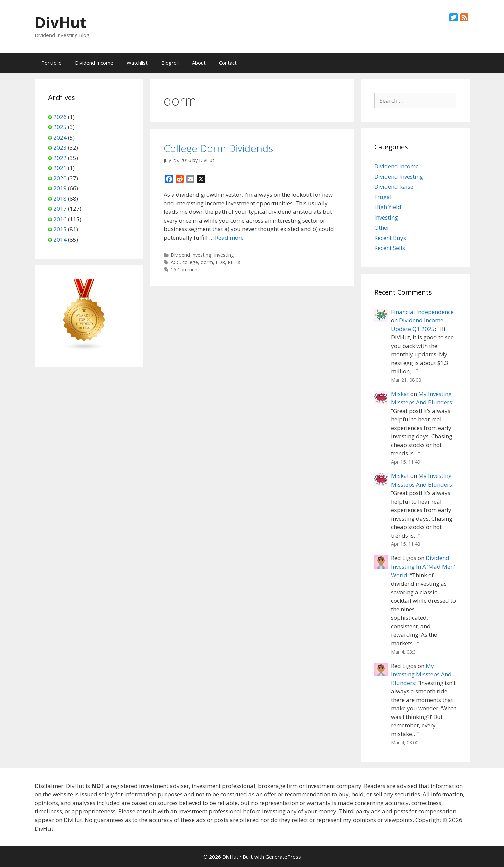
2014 (60, 239)
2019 (60, 188)
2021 (60, 168)
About (199, 63)
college (190, 262)
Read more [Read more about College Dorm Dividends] (229, 237)
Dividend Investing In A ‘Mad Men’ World (423, 567)
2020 (60, 178)
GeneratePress (283, 857)
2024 (60, 137)
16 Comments (186, 270)
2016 (60, 219)
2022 (60, 158)
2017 (60, 209)
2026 (60, 117)
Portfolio (52, 63)
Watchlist (137, 63)
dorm (207, 262)
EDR (220, 262)
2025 (60, 127)
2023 (60, 147)
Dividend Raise (394, 187)
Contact (228, 63)
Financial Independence (422, 312)
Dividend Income (94, 63)
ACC (175, 262)
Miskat (400, 394)
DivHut (61, 22)
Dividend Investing (191, 255)
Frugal (383, 197)
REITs (234, 262)
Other (382, 227)
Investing (224, 255)
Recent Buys (390, 238)
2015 (60, 229)
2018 (60, 199)
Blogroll (170, 63)
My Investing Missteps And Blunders (421, 674)
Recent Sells (390, 248)
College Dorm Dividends (218, 148)
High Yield (388, 207)
